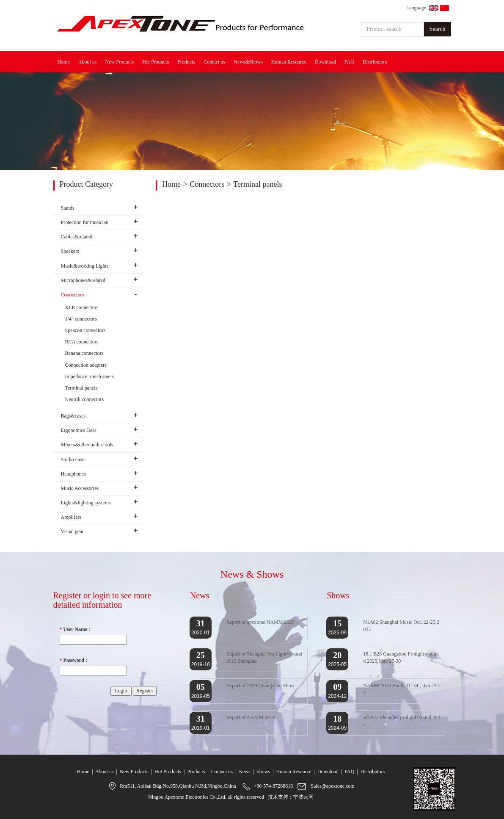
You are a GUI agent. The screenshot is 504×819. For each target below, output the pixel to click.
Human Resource (289, 62)
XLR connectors (82, 307)
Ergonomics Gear (79, 430)
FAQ (349, 62)
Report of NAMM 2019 (251, 717)
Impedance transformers (90, 376)
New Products (120, 62)
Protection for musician (85, 222)
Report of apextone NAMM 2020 (260, 622)
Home (64, 62)
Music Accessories (80, 488)
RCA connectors (82, 342)
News (244, 772)
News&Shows (248, 62)
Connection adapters (86, 365)
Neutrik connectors (85, 399)
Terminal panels (258, 184)
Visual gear (72, 531)
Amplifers (71, 517)
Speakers (70, 251)
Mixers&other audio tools (87, 445)
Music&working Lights (85, 266)
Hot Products (156, 62)
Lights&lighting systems (86, 503)
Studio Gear (73, 459)
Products (186, 62)
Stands (68, 208)
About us (88, 62)
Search (437, 29)
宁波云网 (303, 797)
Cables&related (77, 237)
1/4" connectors (81, 319)
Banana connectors (84, 353)
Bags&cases (73, 416)
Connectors (207, 184)
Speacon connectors (85, 330)
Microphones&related (83, 280)
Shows (263, 772)
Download (325, 62)
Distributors (375, 62)
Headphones (73, 474)
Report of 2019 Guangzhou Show (260, 686)
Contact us (214, 62)
